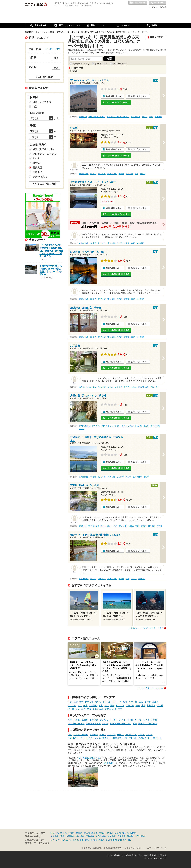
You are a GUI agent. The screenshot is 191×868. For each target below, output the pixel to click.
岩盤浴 (36, 163)
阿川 (101, 706)
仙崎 (141, 702)
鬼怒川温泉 (140, 836)
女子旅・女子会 (142, 720)
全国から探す (53, 49)
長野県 (118, 833)
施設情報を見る (113, 96)
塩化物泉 (94, 720)
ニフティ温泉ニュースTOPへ (151, 688)
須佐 (76, 702)
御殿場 (94, 840)
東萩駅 (145, 117)
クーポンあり (101, 64)
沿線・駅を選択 (44, 77)
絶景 (135, 724)
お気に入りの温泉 (138, 3)
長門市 (147, 702)
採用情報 (162, 855)
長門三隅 (133, 702)
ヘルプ (148, 848)
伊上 (86, 706)
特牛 (107, 706)
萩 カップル (112, 174)
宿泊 (70, 720)
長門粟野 (93, 706)
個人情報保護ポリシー (115, 855)
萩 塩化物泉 (84, 174)
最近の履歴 (157, 3)
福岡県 (133, 833)
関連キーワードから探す (37, 843)
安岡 (89, 709)
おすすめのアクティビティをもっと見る (146, 628)
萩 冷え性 (102, 174)
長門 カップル (127, 426)
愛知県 (125, 833)
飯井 (125, 702)
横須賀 (65, 840)
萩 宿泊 (93, 174)
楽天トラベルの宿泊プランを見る (116, 102)
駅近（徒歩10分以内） (121, 724)
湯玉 (138, 706)
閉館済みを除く (121, 64)
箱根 (62, 836)
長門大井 (89, 702)
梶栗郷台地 (98, 709)
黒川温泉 (121, 836)
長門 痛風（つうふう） (111, 426)
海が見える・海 (93, 724)
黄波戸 (155, 702)
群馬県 (87, 833)
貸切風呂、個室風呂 (148, 724)
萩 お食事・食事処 (122, 387)
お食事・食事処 (81, 720)
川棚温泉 (151, 706)
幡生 (114, 709)
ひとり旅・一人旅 (76, 724)
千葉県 (71, 833)
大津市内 (122, 840)
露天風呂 (104, 720)
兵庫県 (79, 833)
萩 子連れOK (94, 526)
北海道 (110, 833)
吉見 (78, 709)
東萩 (105, 702)
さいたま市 (78, 840)
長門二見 (120, 706)
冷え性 (130, 720)
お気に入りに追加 (139, 96)
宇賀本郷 (130, 706)
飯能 (87, 840)
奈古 (81, 702)
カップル (114, 720)
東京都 (94, 833)
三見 (120, 702)
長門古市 (72, 706)
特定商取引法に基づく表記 (137, 855)
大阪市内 (103, 840)
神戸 (130, 840)
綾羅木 (108, 709)
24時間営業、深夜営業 (45, 154)
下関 (120, 709)
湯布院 (130, 836)
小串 (143, 706)
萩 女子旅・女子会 (105, 387)
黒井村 (160, 706)
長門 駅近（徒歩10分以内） (118, 117)
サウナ (105, 724)
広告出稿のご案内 (114, 848)
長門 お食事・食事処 (97, 117)
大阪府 (102, 833)
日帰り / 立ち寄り (42, 102)
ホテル (122, 720)
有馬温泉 (70, 836)
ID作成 (163, 7)
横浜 (53, 840)
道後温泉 (112, 836)
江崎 (70, 702)
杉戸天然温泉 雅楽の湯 (89, 758)
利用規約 (153, 855)
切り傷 (154, 720)
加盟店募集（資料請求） (92, 848)
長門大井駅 (155, 426)
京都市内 (113, 840)
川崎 (58, 840)
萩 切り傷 (102, 243)
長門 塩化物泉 (85, 426)
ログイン (153, 7)
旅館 (125, 738)
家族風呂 (37, 172)
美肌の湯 (157, 738)
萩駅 (151, 117)
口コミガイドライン (133, 848)
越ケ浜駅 (158, 117)
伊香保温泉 (101, 836)
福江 (83, 709)
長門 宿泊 (83, 117)
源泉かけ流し (145, 738)
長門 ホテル (136, 117)
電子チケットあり (81, 64)
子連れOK (133, 738)
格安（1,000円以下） (127, 735)
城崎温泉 (80, 836)
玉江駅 (82, 119)
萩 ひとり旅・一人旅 (109, 526)
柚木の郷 (109, 763)
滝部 (112, 706)
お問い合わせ (160, 848)
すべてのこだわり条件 (44, 184)
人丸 (80, 706)
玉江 (114, 702)
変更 (56, 58)
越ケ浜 (98, 702)
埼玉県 (63, 833)
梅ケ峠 (71, 709)
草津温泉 (55, 836)
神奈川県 (55, 833)
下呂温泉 (90, 836)
